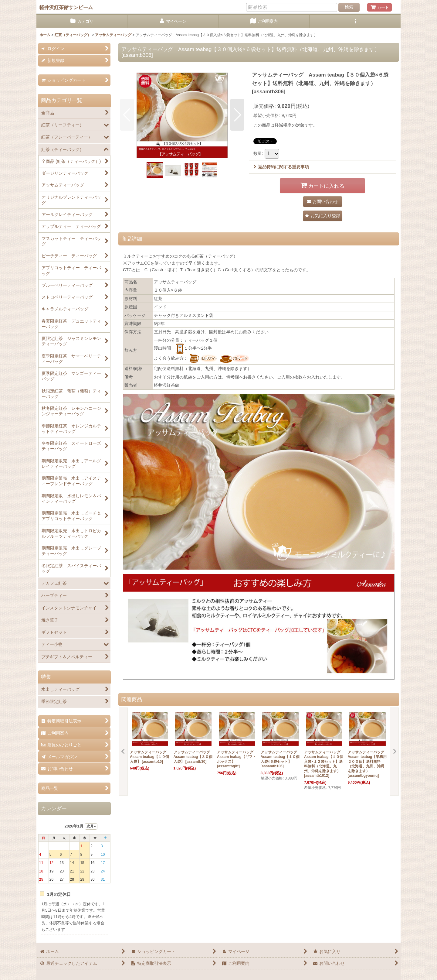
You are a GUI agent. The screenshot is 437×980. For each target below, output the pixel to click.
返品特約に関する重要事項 (281, 167)
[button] (355, 21)
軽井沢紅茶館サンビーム (66, 7)
